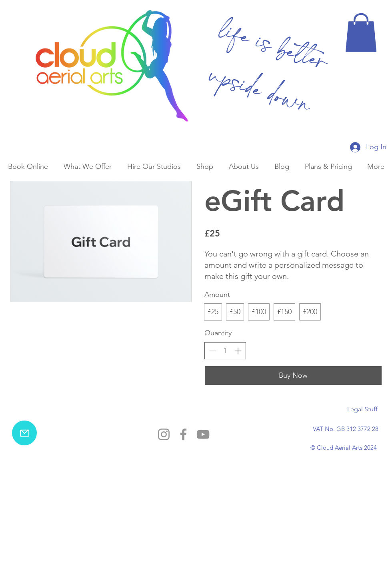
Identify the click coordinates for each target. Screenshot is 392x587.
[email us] (24, 433)
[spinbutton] (225, 351)
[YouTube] (203, 434)
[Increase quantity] (238, 351)
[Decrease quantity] (213, 351)
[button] (361, 33)
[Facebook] (183, 434)
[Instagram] (164, 434)
